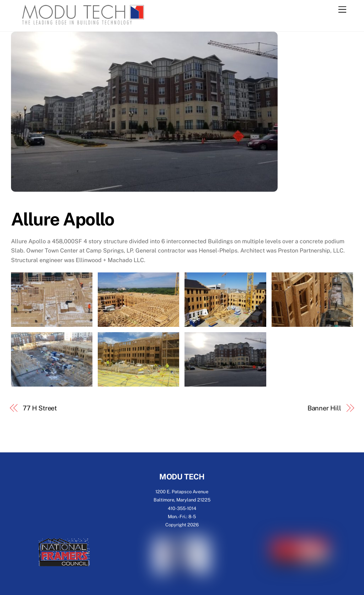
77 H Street (40, 408)
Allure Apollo (63, 219)
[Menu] (342, 10)
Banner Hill (324, 408)
